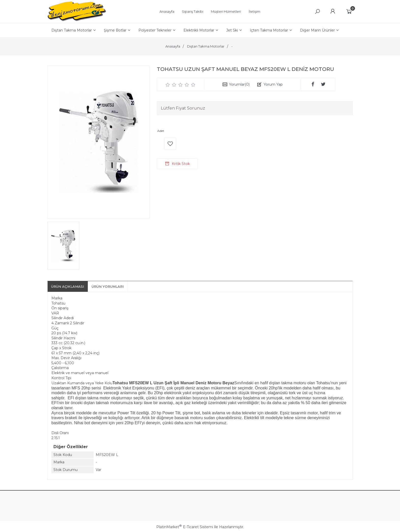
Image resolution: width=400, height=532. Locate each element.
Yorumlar (239, 84)
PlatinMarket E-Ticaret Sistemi (185, 527)
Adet (161, 131)
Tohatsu (58, 303)
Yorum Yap (273, 84)
